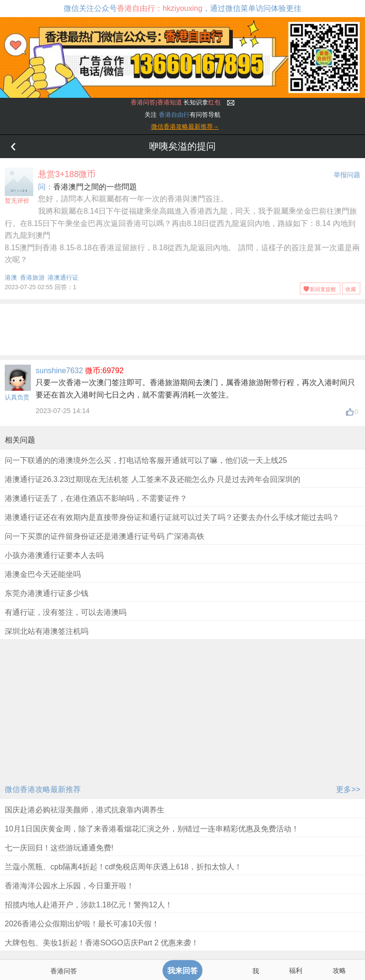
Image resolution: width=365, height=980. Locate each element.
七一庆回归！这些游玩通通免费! (59, 848)
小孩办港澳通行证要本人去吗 (54, 555)
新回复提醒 (323, 289)
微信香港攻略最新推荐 (43, 789)
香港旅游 (32, 278)
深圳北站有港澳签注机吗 (47, 631)
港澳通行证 (63, 278)
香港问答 (64, 971)
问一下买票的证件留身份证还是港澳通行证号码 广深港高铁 (105, 536)
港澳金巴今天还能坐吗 (43, 574)
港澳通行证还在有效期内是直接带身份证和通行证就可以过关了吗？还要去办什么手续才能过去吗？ (172, 517)
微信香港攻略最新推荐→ (185, 127)
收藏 (351, 289)
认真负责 (17, 397)
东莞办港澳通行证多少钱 (47, 593)
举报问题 (347, 175)
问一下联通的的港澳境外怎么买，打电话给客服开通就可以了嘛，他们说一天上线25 (146, 460)
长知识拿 (176, 102)
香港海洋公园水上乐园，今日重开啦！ (69, 886)
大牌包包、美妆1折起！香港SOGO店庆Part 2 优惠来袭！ (102, 943)
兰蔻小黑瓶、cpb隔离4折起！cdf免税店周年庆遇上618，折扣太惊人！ (123, 867)
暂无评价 (19, 186)
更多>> (348, 789)
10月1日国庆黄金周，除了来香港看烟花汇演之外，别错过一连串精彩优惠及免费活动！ (152, 829)
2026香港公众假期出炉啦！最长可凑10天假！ (82, 924)
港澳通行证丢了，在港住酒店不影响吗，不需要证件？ (96, 498)
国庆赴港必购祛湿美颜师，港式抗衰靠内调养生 (85, 810)
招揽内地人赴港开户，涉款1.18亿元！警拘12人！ (89, 905)
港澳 (11, 278)
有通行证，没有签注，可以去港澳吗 (66, 612)
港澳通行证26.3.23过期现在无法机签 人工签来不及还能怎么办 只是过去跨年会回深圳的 (153, 479)
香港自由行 (174, 115)
